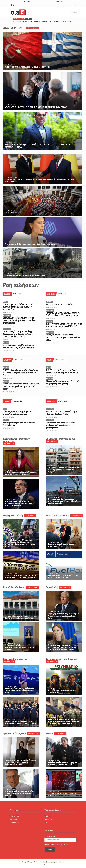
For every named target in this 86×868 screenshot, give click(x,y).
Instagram (48, 819)
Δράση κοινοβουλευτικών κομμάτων (16, 440)
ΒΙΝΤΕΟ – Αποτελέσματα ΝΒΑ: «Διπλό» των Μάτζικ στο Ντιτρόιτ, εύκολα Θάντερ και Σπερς (21, 373)
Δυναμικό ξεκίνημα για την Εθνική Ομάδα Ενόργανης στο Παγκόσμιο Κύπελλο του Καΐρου (20, 723)
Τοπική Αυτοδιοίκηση (14, 587)
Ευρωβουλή (52, 587)
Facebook (48, 816)
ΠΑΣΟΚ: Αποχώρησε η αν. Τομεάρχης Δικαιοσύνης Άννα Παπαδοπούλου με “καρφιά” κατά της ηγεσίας (18, 334)
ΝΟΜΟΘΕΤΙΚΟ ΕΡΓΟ (11, 213)
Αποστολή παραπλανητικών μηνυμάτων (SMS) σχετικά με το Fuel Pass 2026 (63, 576)
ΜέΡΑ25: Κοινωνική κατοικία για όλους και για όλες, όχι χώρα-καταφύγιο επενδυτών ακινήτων (63, 470)
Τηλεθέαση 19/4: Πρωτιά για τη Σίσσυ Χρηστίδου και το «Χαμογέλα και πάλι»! (62, 371)
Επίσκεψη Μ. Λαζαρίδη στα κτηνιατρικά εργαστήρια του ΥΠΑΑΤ (61, 545)
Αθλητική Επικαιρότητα (15, 659)
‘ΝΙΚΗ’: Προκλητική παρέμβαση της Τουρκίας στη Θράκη (28, 67)
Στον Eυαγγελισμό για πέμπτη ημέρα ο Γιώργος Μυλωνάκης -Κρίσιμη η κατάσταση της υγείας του (20, 320)
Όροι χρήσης (14, 822)
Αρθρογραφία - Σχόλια (14, 733)
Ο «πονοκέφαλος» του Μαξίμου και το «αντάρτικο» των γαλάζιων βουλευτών (19, 346)
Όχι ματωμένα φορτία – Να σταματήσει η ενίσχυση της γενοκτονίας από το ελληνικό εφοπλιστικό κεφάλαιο (62, 501)
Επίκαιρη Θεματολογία (58, 515)
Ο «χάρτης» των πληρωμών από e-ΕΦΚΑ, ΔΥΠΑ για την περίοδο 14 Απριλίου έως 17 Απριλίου (20, 576)
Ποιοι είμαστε (14, 816)
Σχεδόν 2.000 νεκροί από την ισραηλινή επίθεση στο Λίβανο (25, 275)
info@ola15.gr (26, 2)
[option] (43, 22)
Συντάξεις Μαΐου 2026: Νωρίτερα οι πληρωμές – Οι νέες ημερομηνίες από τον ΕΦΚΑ (63, 337)
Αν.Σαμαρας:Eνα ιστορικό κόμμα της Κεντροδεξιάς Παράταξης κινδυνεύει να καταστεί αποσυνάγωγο (18, 503)
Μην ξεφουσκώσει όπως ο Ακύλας (60, 304)
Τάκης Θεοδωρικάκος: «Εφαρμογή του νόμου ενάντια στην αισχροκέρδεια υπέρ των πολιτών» (20, 793)
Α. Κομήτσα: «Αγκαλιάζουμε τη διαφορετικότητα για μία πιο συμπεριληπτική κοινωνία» (20, 647)
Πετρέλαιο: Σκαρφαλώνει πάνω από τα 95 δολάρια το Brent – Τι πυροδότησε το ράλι (63, 314)
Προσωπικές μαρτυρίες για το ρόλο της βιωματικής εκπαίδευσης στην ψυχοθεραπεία (60, 425)
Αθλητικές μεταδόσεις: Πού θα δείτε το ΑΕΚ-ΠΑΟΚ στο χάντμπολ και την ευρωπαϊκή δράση (21, 386)
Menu (73, 12)
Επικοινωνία (60, 2)
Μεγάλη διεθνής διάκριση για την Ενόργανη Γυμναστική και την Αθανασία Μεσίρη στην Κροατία (19, 690)
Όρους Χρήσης (63, 845)
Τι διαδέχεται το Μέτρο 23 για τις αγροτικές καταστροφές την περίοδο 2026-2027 (64, 325)
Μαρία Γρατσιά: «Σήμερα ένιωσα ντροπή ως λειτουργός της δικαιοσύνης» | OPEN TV (62, 763)
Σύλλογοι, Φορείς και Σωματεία (62, 659)
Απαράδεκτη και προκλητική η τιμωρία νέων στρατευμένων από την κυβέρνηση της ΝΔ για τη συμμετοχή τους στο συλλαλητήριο (63, 721)
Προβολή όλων (33, 28)
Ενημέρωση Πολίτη (13, 515)
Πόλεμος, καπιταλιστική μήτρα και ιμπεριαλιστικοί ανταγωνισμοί (17, 413)
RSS (46, 822)
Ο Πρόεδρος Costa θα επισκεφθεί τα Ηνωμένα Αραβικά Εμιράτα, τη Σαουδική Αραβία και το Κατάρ (63, 616)
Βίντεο (49, 733)
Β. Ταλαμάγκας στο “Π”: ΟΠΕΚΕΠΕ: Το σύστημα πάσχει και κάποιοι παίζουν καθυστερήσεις (48, 22)
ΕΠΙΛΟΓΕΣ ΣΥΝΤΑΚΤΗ (14, 28)
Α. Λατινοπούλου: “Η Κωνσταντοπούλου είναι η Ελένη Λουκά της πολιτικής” (30, 244)
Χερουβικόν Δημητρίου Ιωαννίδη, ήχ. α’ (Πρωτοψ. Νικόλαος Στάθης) (61, 413)
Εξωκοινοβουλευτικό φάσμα (61, 439)
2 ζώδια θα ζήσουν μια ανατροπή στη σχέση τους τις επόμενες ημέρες (63, 382)
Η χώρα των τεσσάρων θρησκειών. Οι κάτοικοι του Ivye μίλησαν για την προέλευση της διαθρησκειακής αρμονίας (21, 762)
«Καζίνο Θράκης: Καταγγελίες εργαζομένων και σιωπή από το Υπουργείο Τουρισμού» (21, 473)
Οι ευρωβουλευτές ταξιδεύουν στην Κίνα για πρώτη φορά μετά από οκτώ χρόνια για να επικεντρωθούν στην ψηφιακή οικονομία (63, 647)
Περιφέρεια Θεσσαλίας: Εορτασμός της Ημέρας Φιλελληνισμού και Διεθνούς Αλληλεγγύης (21, 617)
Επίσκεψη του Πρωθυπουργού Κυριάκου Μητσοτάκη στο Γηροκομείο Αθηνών (36, 107)
